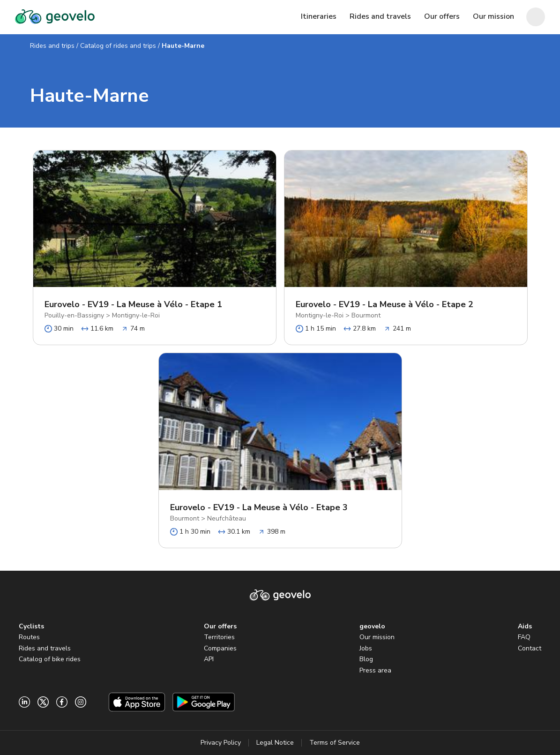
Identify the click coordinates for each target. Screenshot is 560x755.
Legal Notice (275, 743)
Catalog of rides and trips (118, 46)
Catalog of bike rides (50, 659)
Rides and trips (52, 46)
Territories (219, 637)
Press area (375, 670)
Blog (366, 659)
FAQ (524, 637)
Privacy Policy (221, 743)
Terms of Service (335, 743)
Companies (220, 648)
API (209, 659)
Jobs (366, 648)
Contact (530, 648)
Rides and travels (45, 648)
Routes (29, 637)
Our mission (377, 637)
